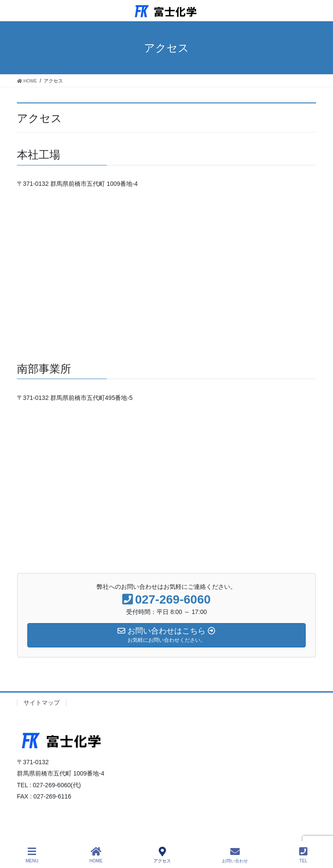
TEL (303, 855)
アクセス (162, 855)
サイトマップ (42, 703)
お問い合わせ (235, 855)
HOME (96, 855)
